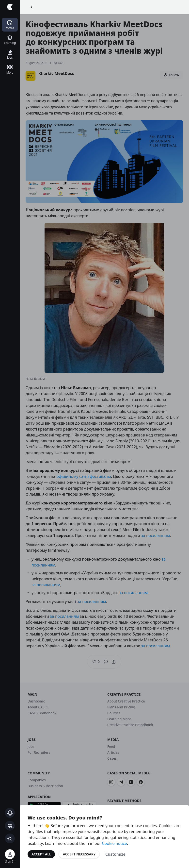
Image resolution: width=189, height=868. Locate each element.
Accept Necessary (79, 854)
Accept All (41, 854)
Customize (115, 854)
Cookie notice (114, 843)
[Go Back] (31, 7)
